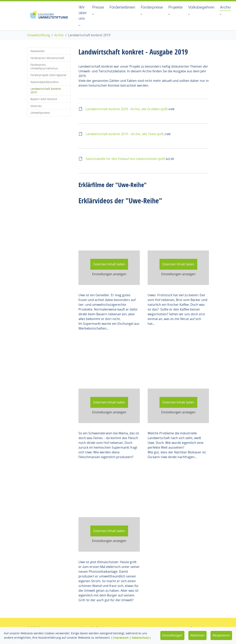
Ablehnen (197, 635)
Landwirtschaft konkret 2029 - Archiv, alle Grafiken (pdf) (127, 115)
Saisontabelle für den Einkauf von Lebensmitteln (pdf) (126, 165)
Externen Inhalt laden (109, 270)
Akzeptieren (221, 635)
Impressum (121, 638)
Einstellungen (172, 635)
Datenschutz (140, 638)
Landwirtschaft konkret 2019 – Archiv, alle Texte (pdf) (125, 140)
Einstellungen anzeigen (109, 280)
